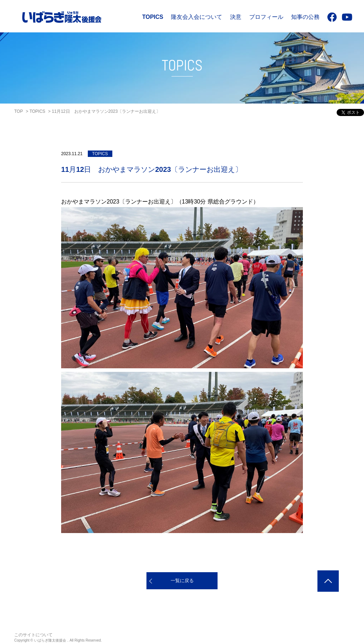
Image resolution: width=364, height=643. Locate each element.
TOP (18, 111)
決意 (236, 17)
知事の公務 (305, 17)
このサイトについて (33, 635)
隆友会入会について (197, 17)
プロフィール (266, 17)
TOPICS (153, 17)
